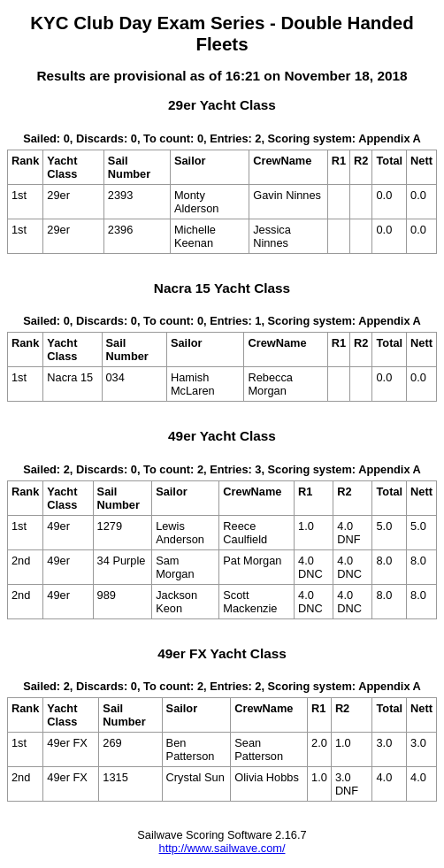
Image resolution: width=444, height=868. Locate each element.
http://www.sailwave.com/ (222, 848)
